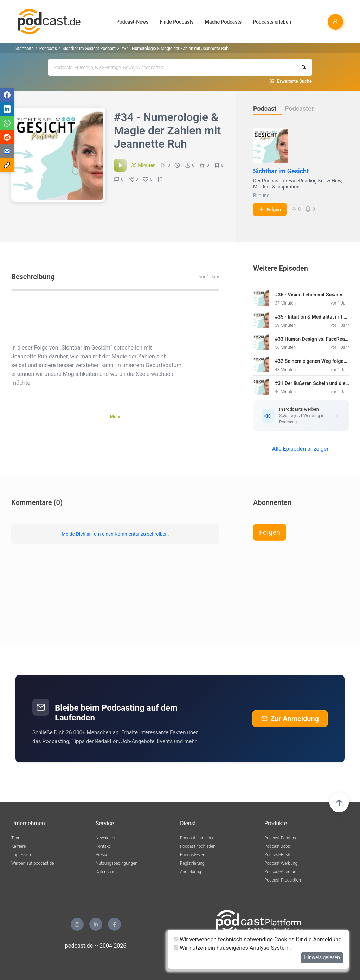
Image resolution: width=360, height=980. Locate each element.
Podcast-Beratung (281, 838)
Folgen (270, 209)
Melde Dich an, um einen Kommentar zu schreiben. (115, 534)
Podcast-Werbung (281, 863)
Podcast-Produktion (283, 880)
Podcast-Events (194, 855)
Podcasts (48, 49)
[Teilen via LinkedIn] (7, 109)
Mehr (115, 417)
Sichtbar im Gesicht (281, 171)
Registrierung (192, 863)
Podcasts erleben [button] (272, 22)
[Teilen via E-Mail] (7, 151)
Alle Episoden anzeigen (301, 449)
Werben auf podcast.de (33, 863)
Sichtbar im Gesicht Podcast (89, 49)
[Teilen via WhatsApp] (7, 123)
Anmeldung (191, 872)
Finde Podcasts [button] (177, 22)
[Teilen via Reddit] (7, 137)
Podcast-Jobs (277, 846)
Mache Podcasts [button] (223, 22)
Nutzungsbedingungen (117, 863)
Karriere (18, 846)
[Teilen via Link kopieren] (7, 165)
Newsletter (106, 838)
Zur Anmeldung (290, 719)
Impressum (22, 855)
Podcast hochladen (198, 846)
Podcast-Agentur (280, 872)
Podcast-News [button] (132, 22)
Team (17, 838)
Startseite (25, 49)
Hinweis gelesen (322, 957)
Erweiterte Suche (294, 81)
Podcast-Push (277, 855)
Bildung (261, 196)
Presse (102, 855)
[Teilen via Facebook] (7, 95)
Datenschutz (107, 872)
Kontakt (103, 846)
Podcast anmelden (197, 838)
